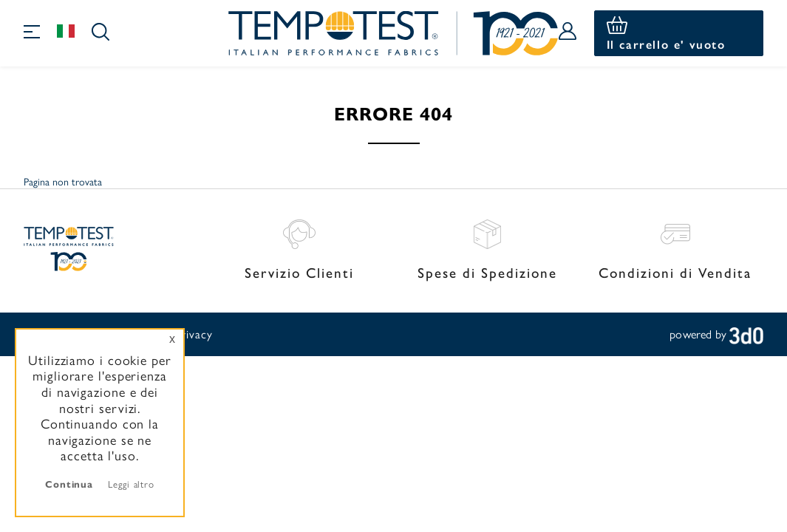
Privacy (193, 334)
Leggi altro (131, 484)
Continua (69, 484)
